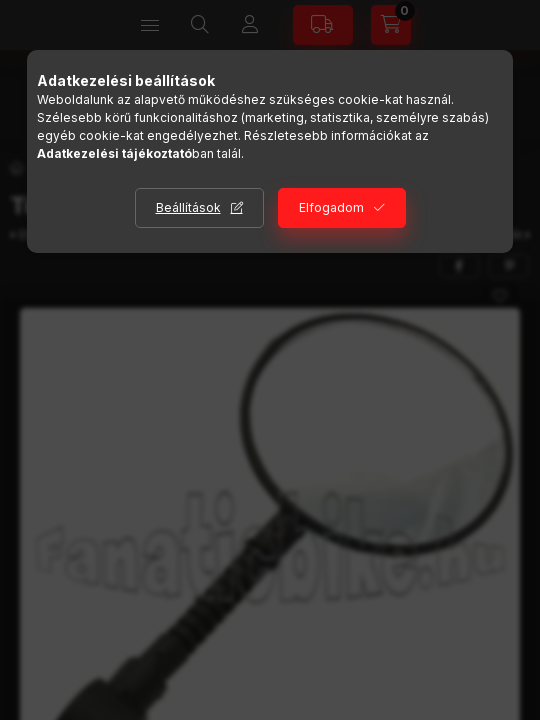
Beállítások (188, 207)
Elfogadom (331, 207)
